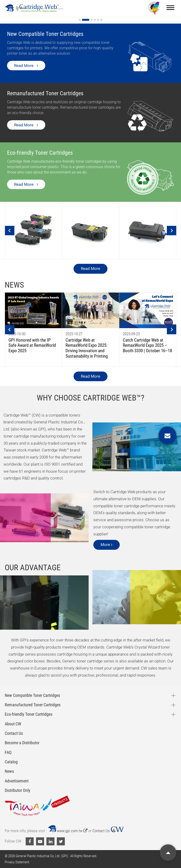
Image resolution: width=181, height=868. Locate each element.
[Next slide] (172, 231)
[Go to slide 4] (95, 20)
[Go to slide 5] (98, 20)
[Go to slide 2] (88, 20)
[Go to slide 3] (91, 20)
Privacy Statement (17, 862)
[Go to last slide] (10, 231)
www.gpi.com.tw (68, 831)
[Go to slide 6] (101, 20)
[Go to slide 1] (82, 20)
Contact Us (108, 831)
